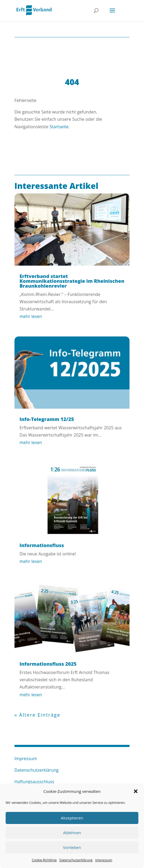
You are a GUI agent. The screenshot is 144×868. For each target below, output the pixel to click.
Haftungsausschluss (34, 782)
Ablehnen (72, 833)
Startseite (59, 127)
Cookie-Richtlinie (44, 860)
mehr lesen (31, 316)
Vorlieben (72, 847)
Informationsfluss (42, 545)
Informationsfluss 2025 (48, 664)
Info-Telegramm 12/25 (47, 419)
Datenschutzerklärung (76, 860)
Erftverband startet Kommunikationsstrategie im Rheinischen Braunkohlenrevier (72, 281)
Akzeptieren (72, 818)
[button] (136, 791)
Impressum (104, 860)
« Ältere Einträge (37, 715)
